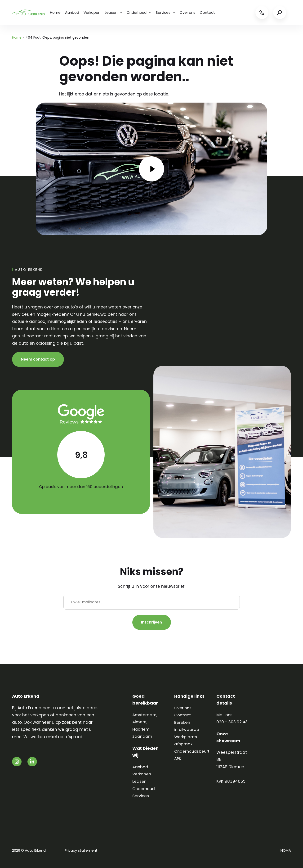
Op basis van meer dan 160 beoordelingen (81, 487)
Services (167, 12)
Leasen (114, 12)
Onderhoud (140, 12)
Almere (140, 722)
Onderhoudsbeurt (192, 751)
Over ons (189, 12)
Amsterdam (145, 715)
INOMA (285, 851)
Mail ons (225, 715)
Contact (209, 12)
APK (178, 759)
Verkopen (92, 12)
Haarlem (141, 729)
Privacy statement (81, 851)
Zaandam (143, 737)
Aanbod (72, 12)
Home (55, 12)
